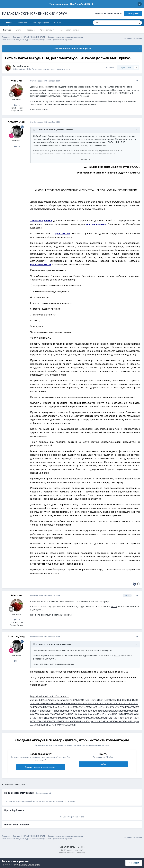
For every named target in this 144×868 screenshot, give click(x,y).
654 (17, 146)
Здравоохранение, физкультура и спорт (52, 69)
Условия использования (29, 864)
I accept (134, 863)
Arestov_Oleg (16, 122)
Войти (103, 764)
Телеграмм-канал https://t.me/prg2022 (70, 4)
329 (17, 105)
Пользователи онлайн (69, 30)
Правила (31, 30)
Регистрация (133, 13)
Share (110, 68)
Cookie (81, 847)
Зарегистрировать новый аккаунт (41, 767)
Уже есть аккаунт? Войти (108, 14)
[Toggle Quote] (34, 130)
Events (19, 30)
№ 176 (114, 607)
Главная (9, 24)
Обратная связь (67, 847)
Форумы (7, 30)
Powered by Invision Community (72, 853)
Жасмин (25, 66)
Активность (23, 23)
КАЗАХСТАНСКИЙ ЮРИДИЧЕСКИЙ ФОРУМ (35, 13)
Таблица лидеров (41, 23)
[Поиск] (106, 23)
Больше (58, 23)
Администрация (47, 30)
